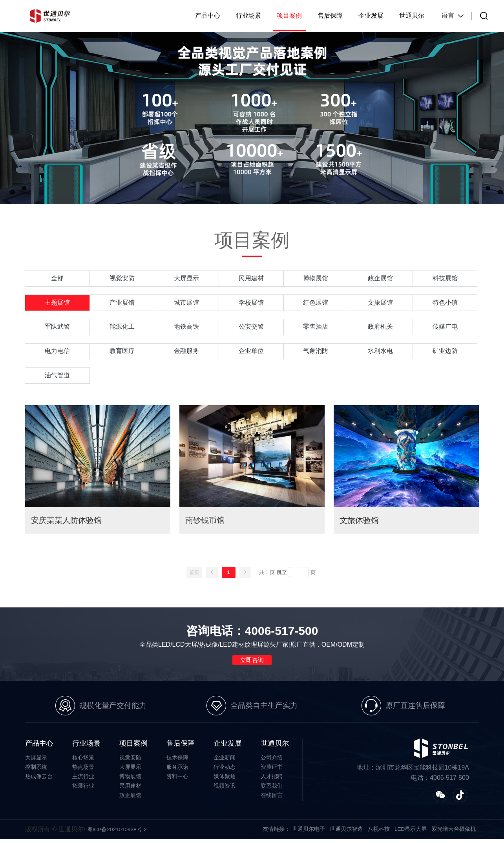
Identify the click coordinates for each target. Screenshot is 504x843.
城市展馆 (186, 303)
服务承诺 (177, 770)
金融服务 (186, 353)
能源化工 (122, 328)
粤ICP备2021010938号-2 (118, 833)
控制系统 (36, 770)
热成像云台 (39, 780)
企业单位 (251, 353)
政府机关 (380, 328)
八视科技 (378, 833)
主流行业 (83, 780)
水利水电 (380, 353)
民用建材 (251, 279)
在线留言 (272, 799)
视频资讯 (225, 789)
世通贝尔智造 (346, 833)
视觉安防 (122, 279)
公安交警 (251, 328)
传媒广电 (445, 328)
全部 (57, 279)
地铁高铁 (186, 328)
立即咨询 (252, 663)
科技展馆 (445, 279)
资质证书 (272, 770)
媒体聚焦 (225, 780)
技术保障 (177, 761)
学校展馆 (251, 303)
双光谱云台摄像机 (454, 833)
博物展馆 (316, 279)
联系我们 (272, 789)
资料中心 (177, 780)
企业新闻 (225, 761)
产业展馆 (122, 303)
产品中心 (208, 16)
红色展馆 (316, 303)
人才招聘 (272, 780)
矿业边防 (445, 353)
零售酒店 (316, 328)
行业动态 (225, 770)
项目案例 (289, 16)
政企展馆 (380, 279)
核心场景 (83, 761)
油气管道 (57, 378)
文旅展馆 (380, 303)
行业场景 (248, 16)
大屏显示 (186, 279)
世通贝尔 (412, 16)
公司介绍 (272, 761)
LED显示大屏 (410, 833)
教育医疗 (122, 353)
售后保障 (330, 16)
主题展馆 (57, 303)
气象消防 (316, 353)
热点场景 (83, 770)
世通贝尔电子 (308, 833)
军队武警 (57, 328)
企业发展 (371, 16)
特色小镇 (445, 303)
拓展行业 (83, 789)
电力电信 (57, 353)
